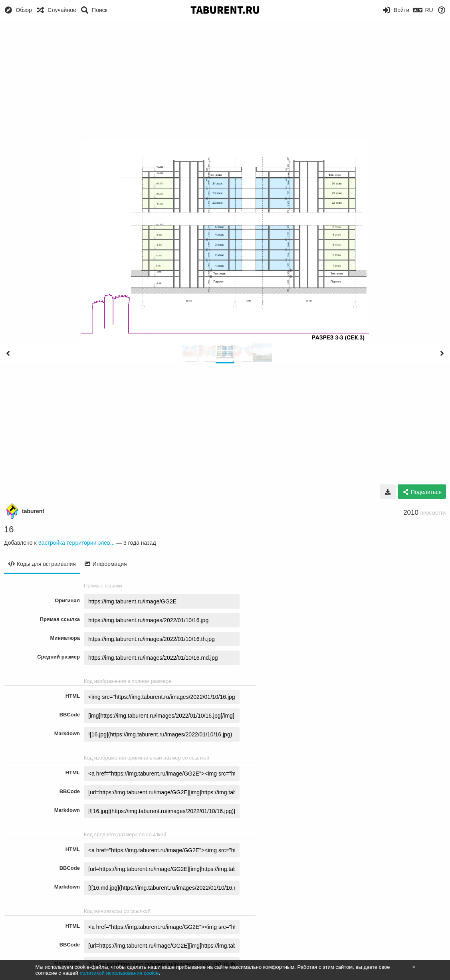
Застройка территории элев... (76, 543)
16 (9, 529)
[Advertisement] (225, 80)
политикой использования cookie (119, 973)
